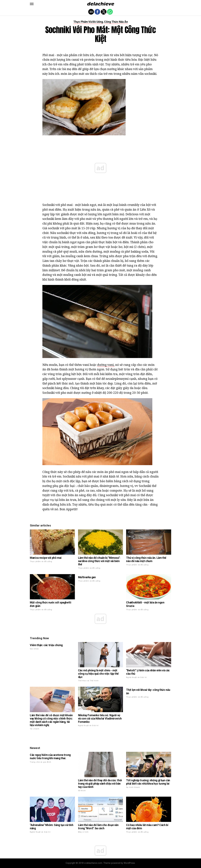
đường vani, (106, 365)
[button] (32, 4)
